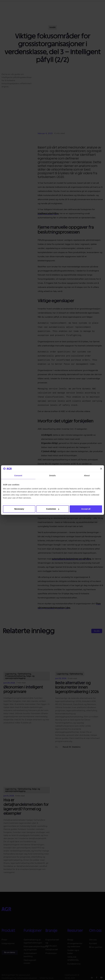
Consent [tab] (18, 475)
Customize (53, 509)
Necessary (19, 509)
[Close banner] (101, 469)
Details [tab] (53, 475)
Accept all (86, 509)
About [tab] (87, 475)
